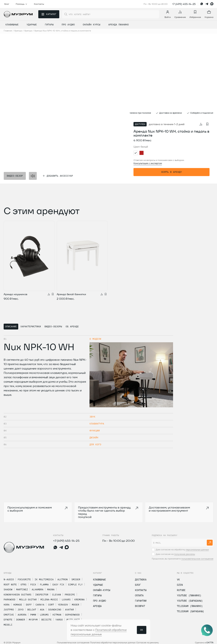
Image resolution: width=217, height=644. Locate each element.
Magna (51, 589)
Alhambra (38, 589)
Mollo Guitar (28, 599)
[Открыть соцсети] (207, 630)
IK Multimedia (44, 579)
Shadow (8, 589)
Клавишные (99, 580)
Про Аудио (99, 601)
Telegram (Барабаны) (190, 611)
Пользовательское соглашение (73, 642)
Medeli (8, 625)
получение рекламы (185, 554)
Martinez (22, 589)
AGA (42, 609)
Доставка (141, 580)
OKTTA (210, 642)
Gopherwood (72, 615)
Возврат (140, 606)
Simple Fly (75, 584)
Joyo (21, 609)
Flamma (44, 584)
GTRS (24, 584)
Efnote (8, 620)
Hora (7, 605)
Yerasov (63, 605)
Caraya (40, 605)
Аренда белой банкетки (71, 294)
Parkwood (9, 599)
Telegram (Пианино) (190, 606)
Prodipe (70, 595)
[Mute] (33, 176)
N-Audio (9, 579)
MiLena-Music (49, 599)
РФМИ (33, 615)
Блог (138, 585)
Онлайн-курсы (102, 590)
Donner (21, 620)
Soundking (55, 609)
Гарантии (141, 601)
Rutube (181, 590)
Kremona (80, 599)
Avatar (69, 609)
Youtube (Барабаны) (190, 601)
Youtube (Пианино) (189, 595)
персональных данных (197, 549)
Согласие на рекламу (147, 642)
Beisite (46, 620)
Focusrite (24, 579)
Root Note (10, 584)
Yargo (59, 620)
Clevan (57, 595)
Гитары (97, 595)
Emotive (9, 615)
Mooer (75, 605)
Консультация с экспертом (148, 163)
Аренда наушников (15, 294)
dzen (180, 585)
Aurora (22, 615)
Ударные (98, 585)
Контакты (141, 590)
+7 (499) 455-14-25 (184, 4)
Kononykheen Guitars (18, 595)
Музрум (33, 620)
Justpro (9, 609)
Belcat (32, 609)
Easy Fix (58, 584)
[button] (43, 109)
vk (178, 580)
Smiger (76, 579)
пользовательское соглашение (197, 559)
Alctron (63, 579)
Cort (51, 605)
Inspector (42, 595)
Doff (29, 605)
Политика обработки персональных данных (113, 642)
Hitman (57, 615)
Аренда (97, 606)
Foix (33, 584)
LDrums (44, 615)
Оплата (139, 595)
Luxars (66, 599)
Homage (18, 605)
